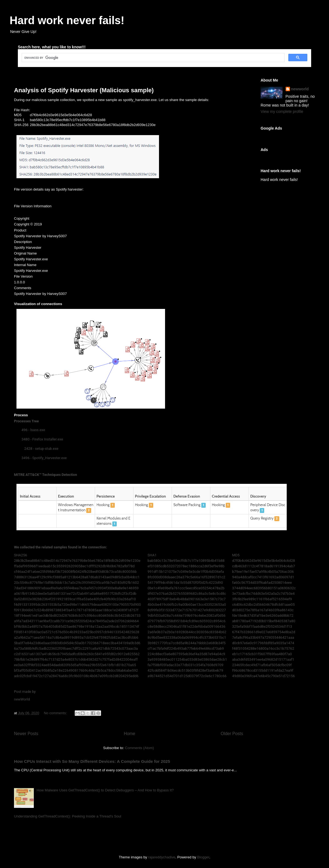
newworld (300, 89)
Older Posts (232, 734)
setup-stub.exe (47, 449)
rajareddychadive (162, 857)
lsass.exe (38, 430)
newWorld (22, 699)
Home (130, 734)
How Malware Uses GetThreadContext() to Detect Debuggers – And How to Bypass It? (105, 790)
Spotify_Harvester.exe (50, 458)
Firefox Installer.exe (48, 439)
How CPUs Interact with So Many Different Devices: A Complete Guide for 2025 (92, 761)
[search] (153, 58)
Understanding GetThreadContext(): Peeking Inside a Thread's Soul (68, 816)
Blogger (203, 857)
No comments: (56, 713)
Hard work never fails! (67, 20)
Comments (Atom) (139, 748)
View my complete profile (282, 111)
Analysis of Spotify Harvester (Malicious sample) (84, 90)
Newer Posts (26, 734)
